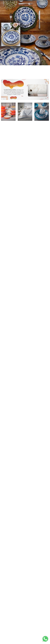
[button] (20, 63)
